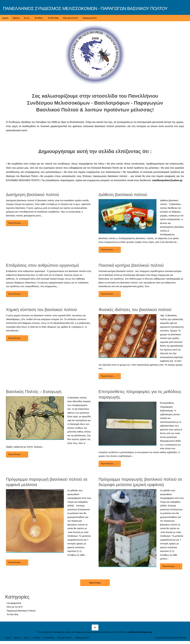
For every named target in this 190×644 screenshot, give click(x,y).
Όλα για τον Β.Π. (15, 607)
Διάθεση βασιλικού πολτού (123, 195)
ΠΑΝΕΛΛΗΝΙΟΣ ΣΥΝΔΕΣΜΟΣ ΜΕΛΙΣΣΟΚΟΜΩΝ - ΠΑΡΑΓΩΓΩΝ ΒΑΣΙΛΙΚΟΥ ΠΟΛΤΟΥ (85, 8)
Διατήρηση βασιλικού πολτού (33, 195)
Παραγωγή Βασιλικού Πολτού (21, 611)
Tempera (170, 638)
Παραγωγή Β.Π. (82, 638)
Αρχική (8, 638)
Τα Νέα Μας (13, 614)
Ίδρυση (17, 638)
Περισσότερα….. (18, 223)
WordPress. (182, 638)
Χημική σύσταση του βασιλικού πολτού (41, 310)
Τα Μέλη (37, 638)
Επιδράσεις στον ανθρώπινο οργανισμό (42, 265)
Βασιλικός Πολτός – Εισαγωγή (34, 392)
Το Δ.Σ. (27, 638)
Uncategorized (14, 603)
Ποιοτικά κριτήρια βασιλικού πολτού (131, 265)
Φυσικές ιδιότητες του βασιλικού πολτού (135, 310)
